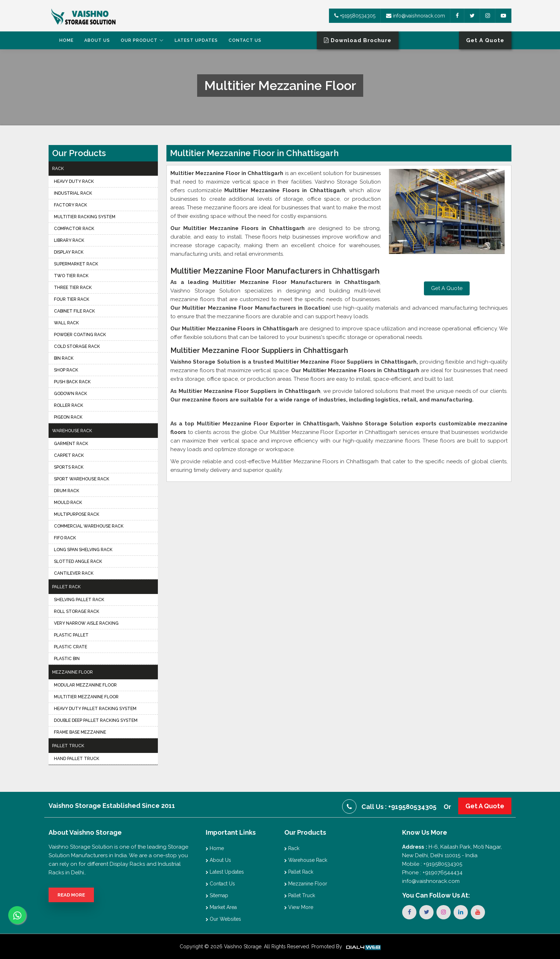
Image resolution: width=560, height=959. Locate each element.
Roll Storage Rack (77, 611)
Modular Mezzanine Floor (85, 685)
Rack (58, 169)
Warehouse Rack (72, 431)
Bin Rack (64, 358)
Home (66, 40)
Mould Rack (68, 503)
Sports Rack (69, 467)
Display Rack (69, 252)
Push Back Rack (72, 382)
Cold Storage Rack (77, 346)
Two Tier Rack (71, 276)
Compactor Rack (74, 229)
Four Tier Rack (72, 299)
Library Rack (69, 240)
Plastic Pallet (71, 635)
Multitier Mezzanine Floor (86, 697)
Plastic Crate (71, 647)
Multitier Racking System (85, 217)
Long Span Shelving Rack (83, 550)
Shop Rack (66, 370)
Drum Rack (67, 491)
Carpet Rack (69, 455)
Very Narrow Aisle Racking (86, 623)
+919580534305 (355, 16)
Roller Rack (69, 405)
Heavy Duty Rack (74, 181)
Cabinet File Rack (74, 311)
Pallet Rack (66, 587)
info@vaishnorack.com (416, 16)
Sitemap (217, 895)
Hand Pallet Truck (77, 759)
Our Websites (223, 919)
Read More (71, 895)
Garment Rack (71, 444)
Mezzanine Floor (72, 672)
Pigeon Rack (68, 417)
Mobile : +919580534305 (432, 864)
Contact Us (245, 40)
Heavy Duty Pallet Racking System (95, 709)
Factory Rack (71, 205)
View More (299, 907)
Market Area (221, 907)
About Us (97, 40)
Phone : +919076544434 (432, 873)
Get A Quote (447, 288)
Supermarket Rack (76, 264)
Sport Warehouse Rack (82, 479)
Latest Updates (196, 40)
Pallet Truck (68, 746)
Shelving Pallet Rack (79, 600)
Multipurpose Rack (77, 514)
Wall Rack (66, 323)
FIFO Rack (65, 538)
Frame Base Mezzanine (80, 732)
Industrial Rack (73, 193)
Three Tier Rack (73, 288)
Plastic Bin (67, 659)
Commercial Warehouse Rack (89, 526)
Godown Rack (71, 394)
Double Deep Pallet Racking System (96, 720)
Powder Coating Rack (80, 335)
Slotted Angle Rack (78, 561)
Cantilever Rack (74, 573)
